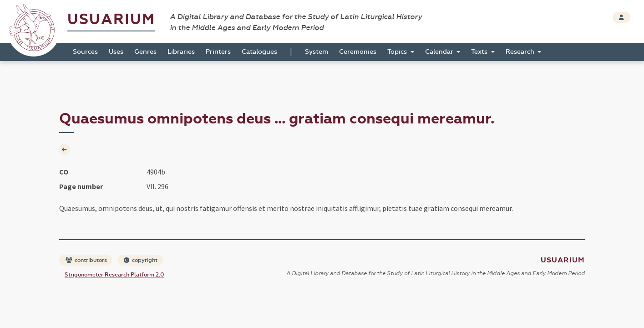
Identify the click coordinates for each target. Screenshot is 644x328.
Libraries (181, 52)
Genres (145, 52)
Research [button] (521, 52)
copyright (141, 260)
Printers (218, 52)
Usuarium (111, 19)
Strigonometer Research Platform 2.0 (114, 275)
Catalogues (259, 52)
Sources (85, 52)
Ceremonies (358, 52)
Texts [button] (480, 52)
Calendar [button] (440, 52)
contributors (86, 260)
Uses (116, 52)
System (317, 52)
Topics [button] (398, 52)
